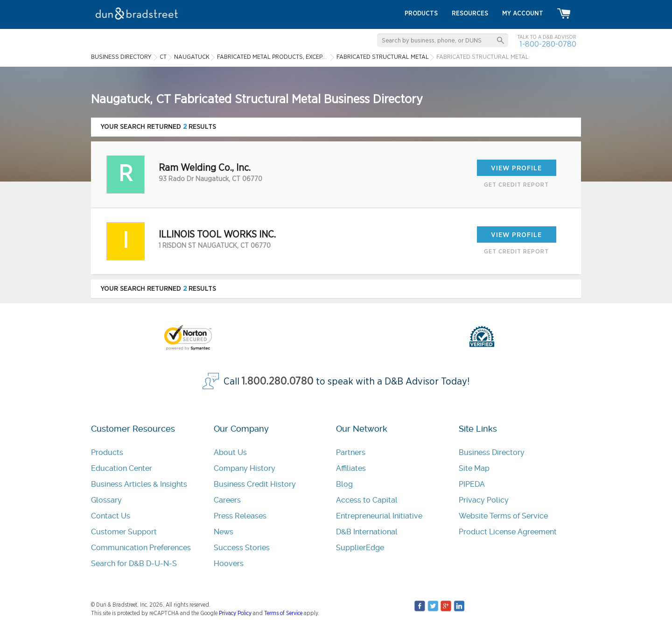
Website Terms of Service (503, 516)
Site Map (474, 468)
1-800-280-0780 (548, 44)
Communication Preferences (141, 548)
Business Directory (492, 452)
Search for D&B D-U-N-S (134, 563)
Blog (344, 484)
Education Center (122, 468)
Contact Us (111, 516)
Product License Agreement (508, 532)
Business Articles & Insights (139, 484)
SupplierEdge (360, 548)
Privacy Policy (484, 500)
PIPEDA (472, 484)
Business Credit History (255, 484)
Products (107, 452)
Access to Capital (367, 500)
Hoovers (229, 563)
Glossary (106, 500)
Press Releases (240, 516)
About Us (230, 452)
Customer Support (124, 532)
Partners (351, 452)
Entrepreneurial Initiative (379, 516)
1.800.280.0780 (278, 381)
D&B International (367, 532)
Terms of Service (283, 613)
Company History (245, 468)
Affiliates (351, 468)
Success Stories (242, 548)
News (224, 532)
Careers (227, 500)
